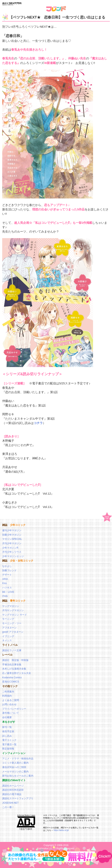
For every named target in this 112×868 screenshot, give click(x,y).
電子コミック (9, 740)
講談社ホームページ (13, 786)
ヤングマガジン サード (14, 615)
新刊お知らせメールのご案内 (18, 776)
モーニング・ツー (12, 623)
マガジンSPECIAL (12, 539)
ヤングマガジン (11, 606)
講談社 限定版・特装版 (15, 660)
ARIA (5, 579)
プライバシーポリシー (14, 709)
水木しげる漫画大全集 (14, 669)
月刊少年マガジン (12, 543)
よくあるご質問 (11, 700)
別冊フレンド (9, 570)
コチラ (38, 423)
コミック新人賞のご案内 (15, 763)
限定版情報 (8, 749)
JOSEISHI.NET (10, 803)
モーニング (8, 619)
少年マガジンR (10, 548)
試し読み (7, 736)
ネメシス (7, 640)
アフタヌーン (9, 628)
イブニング (8, 636)
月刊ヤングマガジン (13, 610)
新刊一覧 (7, 727)
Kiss (4, 583)
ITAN (5, 596)
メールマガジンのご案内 (15, 772)
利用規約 (7, 696)
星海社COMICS (11, 682)
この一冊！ (8, 807)
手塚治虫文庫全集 (12, 665)
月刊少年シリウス (12, 552)
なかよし (7, 566)
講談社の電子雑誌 (12, 794)
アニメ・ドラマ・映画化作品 (18, 759)
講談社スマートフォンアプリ (18, 798)
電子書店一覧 (9, 744)
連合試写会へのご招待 (14, 767)
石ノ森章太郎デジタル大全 (17, 673)
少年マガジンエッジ (13, 556)
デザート (7, 575)
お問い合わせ (9, 704)
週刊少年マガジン (12, 530)
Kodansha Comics (12, 678)
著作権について (11, 713)
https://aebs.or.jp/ (61, 830)
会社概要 (7, 717)
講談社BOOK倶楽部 (13, 790)
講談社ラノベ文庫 (12, 650)
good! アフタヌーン (13, 632)
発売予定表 (8, 732)
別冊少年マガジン (12, 535)
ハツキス (7, 588)
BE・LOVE (8, 592)
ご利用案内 (8, 692)
